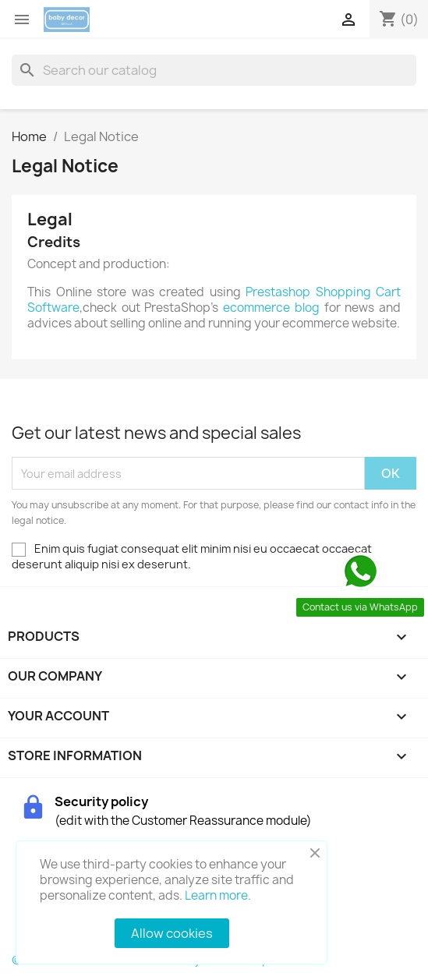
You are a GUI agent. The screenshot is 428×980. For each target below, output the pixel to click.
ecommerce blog (271, 308)
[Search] (214, 70)
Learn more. (218, 895)
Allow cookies (172, 933)
